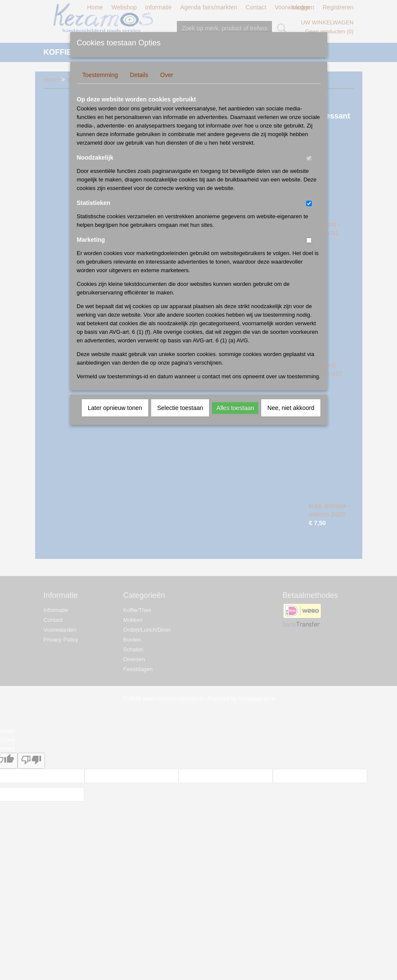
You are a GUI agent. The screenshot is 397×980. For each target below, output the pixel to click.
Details (139, 75)
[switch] (309, 158)
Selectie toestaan (180, 408)
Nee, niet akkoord (291, 408)
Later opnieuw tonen (115, 408)
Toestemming (100, 75)
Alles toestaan (235, 408)
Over (167, 75)
